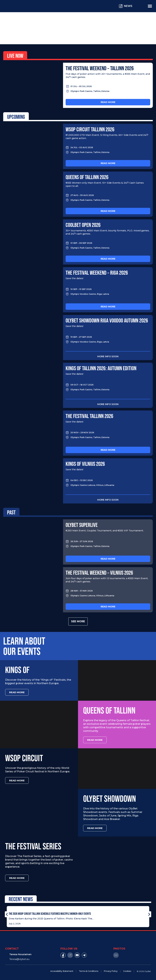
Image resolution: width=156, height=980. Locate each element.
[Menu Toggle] (150, 6)
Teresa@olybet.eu (19, 959)
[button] (7, 914)
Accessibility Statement (62, 971)
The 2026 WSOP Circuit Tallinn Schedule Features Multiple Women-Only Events (50, 914)
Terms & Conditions (89, 971)
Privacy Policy (111, 971)
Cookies (127, 971)
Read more (108, 102)
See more (78, 621)
